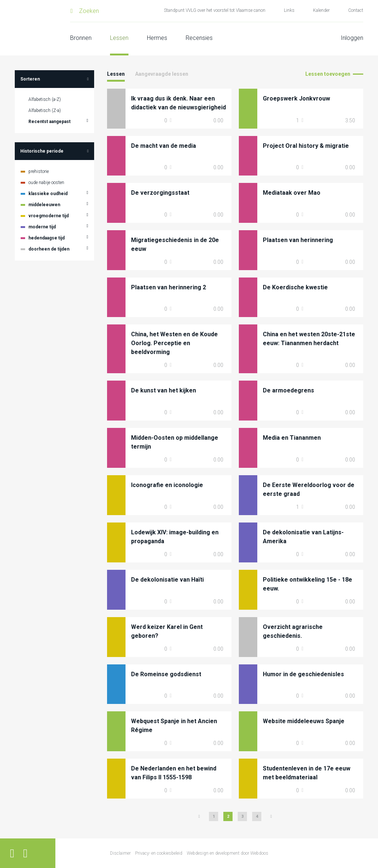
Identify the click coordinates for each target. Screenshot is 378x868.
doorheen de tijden (49, 249)
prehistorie (39, 171)
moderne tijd (42, 227)
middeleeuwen (44, 205)
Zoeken (89, 11)
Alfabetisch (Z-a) (45, 110)
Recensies (199, 38)
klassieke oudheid (48, 194)
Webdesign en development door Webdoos (228, 853)
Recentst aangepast (49, 122)
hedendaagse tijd (47, 238)
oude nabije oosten (46, 183)
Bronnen (81, 38)
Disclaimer (120, 853)
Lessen (119, 38)
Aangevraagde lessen (162, 74)
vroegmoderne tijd (49, 216)
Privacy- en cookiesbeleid (159, 853)
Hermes (157, 38)
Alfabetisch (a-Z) (45, 99)
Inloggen (352, 38)
